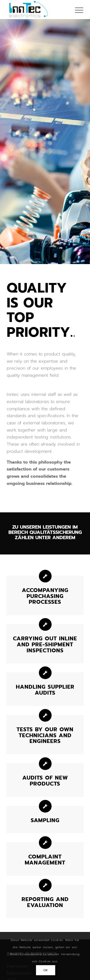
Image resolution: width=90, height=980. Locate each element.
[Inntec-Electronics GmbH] (37, 10)
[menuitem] (77, 10)
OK (46, 970)
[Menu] (77, 10)
